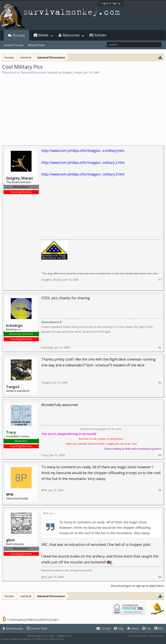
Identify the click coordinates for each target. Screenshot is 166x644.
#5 (160, 490)
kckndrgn (14, 325)
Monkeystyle (13, 628)
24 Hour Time (37, 628)
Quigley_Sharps (72, 72)
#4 (160, 455)
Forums (19, 35)
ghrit (44, 577)
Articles (100, 35)
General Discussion (34, 72)
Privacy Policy (157, 636)
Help (119, 628)
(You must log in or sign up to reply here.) (137, 586)
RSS (159, 628)
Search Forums (14, 45)
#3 (160, 383)
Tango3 (13, 387)
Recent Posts (36, 45)
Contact (103, 628)
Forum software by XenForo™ (33, 639)
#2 (160, 347)
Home (133, 628)
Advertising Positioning (40, 636)
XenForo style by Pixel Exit (82, 639)
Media (43, 35)
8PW (10, 494)
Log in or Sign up (111, 3)
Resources (71, 35)
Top (147, 628)
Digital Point (65, 636)
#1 (160, 280)
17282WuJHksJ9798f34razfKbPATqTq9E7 (33, 620)
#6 (160, 577)
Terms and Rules (137, 636)
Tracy (45, 455)
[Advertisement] (83, 107)
